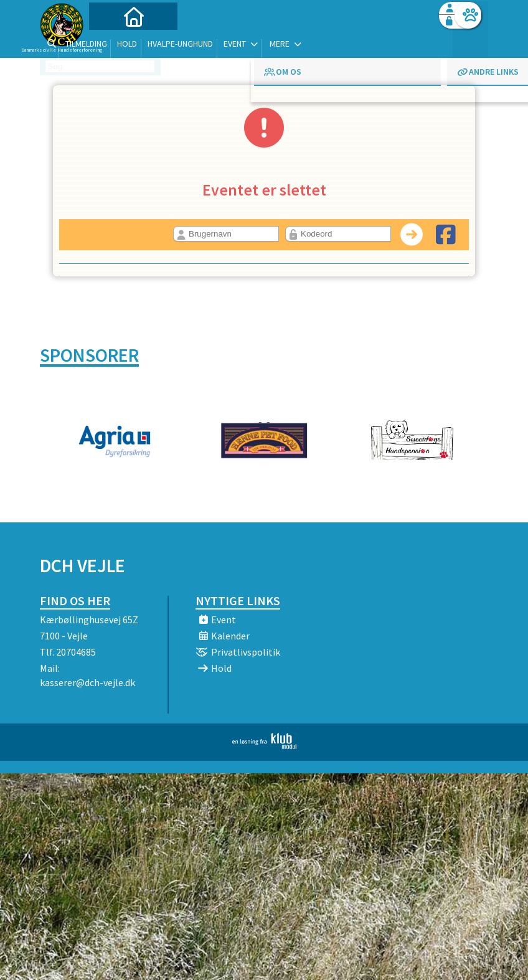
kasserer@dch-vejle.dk (87, 682)
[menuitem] (118, 42)
